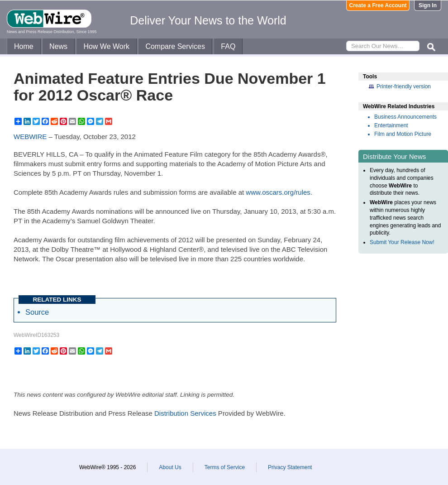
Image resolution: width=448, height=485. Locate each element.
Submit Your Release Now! (402, 242)
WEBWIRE (30, 137)
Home (24, 46)
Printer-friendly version (404, 86)
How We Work (106, 46)
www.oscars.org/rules (278, 192)
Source (37, 312)
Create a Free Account (378, 5)
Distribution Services (185, 413)
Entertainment (391, 125)
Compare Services (175, 46)
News (58, 46)
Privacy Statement (290, 467)
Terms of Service (225, 467)
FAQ (228, 46)
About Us (170, 467)
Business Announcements (405, 117)
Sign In (428, 5)
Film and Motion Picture (403, 134)
